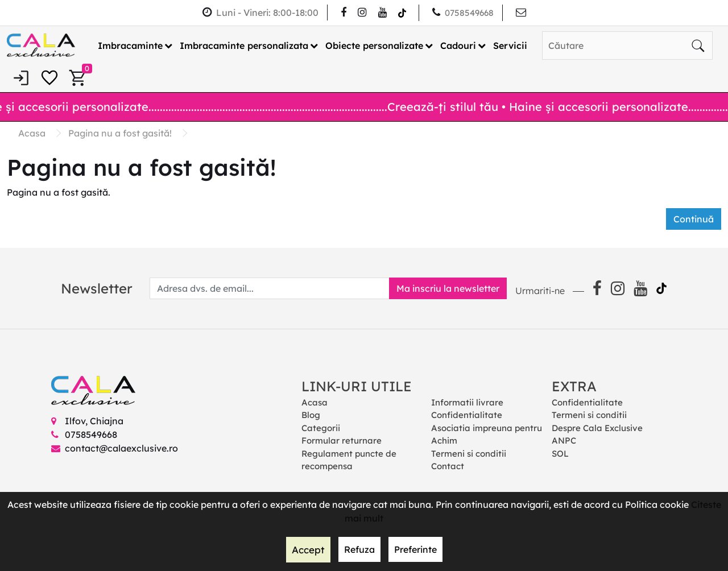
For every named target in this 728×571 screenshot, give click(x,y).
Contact (448, 466)
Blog (311, 415)
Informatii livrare (467, 402)
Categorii (321, 427)
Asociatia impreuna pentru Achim (487, 434)
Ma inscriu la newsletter (444, 288)
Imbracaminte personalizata (244, 45)
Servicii (510, 45)
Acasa (315, 402)
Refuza (358, 550)
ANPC (564, 440)
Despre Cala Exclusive (597, 427)
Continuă (694, 218)
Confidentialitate (467, 415)
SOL (560, 453)
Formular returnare (342, 440)
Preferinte (414, 550)
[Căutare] (698, 45)
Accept (308, 550)
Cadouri (458, 45)
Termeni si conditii (469, 453)
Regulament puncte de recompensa (349, 460)
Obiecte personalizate (374, 45)
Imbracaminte (130, 45)
